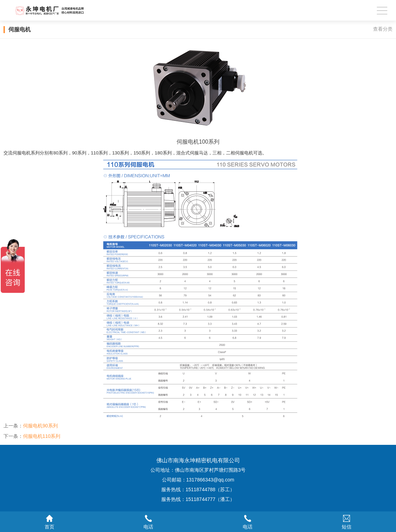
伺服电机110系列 (42, 436)
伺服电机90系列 (40, 426)
